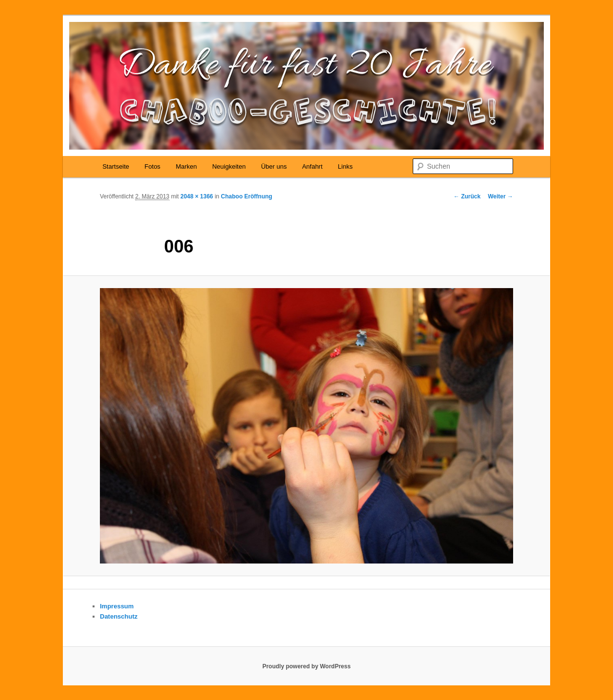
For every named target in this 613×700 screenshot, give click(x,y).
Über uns (274, 166)
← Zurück (467, 196)
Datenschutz (119, 616)
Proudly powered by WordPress (306, 666)
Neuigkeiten (229, 166)
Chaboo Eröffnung (246, 196)
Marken (186, 166)
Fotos (153, 166)
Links (345, 166)
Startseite (116, 166)
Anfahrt (312, 166)
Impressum (117, 606)
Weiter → (500, 196)
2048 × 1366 (197, 196)
